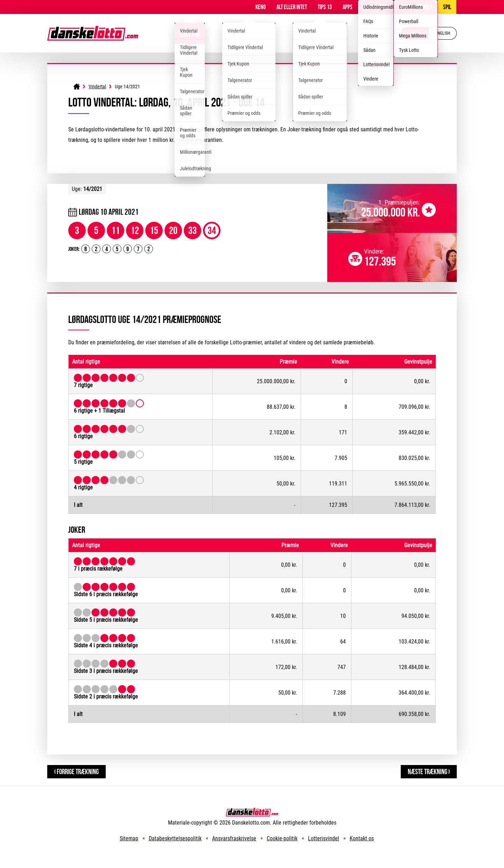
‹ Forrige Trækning (76, 771)
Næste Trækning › (429, 771)
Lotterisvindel (324, 838)
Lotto (190, 33)
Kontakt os (362, 838)
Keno (261, 7)
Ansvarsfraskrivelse (234, 838)
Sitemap (129, 838)
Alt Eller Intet (292, 7)
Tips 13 (325, 7)
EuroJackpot (320, 33)
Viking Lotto (249, 33)
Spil (447, 7)
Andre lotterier (416, 7)
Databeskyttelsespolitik (175, 838)
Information (376, 7)
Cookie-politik (282, 838)
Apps (348, 7)
